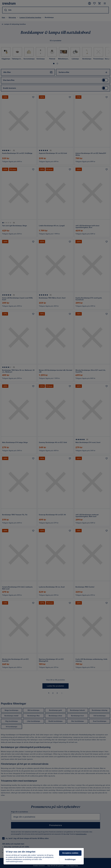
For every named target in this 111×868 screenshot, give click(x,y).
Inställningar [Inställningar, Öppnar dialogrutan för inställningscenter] (70, 859)
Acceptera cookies (70, 853)
